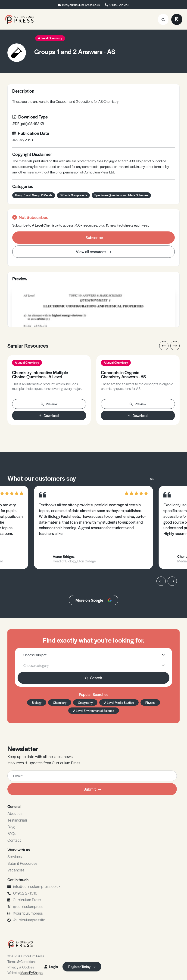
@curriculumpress (28, 906)
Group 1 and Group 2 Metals (34, 195)
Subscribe (94, 237)
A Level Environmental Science (94, 711)
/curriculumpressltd (29, 920)
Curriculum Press (27, 900)
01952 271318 (25, 893)
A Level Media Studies (119, 702)
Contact (14, 840)
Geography (85, 702)
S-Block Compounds (73, 195)
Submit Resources (22, 863)
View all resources (94, 252)
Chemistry (60, 702)
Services (15, 856)
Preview (49, 404)
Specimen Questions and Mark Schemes (121, 195)
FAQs (12, 833)
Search (94, 678)
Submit (92, 789)
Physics (150, 702)
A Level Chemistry (50, 38)
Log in (51, 966)
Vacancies (16, 870)
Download (49, 415)
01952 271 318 (119, 5)
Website (25, 972)
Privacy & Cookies (21, 967)
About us (15, 813)
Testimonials (17, 820)
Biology (37, 702)
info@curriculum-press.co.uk (81, 5)
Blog (11, 827)
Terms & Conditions (22, 961)
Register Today (82, 966)
